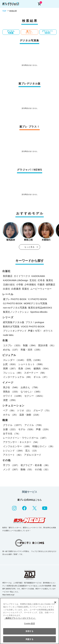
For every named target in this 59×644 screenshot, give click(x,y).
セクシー (34, 396)
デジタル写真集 (11, 32)
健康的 (42, 368)
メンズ (11, 469)
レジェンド (14, 451)
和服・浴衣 (31, 350)
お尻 (10, 364)
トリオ (25, 410)
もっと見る (30, 247)
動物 (27, 469)
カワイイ (13, 396)
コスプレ (12, 345)
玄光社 (33, 280)
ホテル (11, 415)
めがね (11, 350)
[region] (29, 621)
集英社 (50, 280)
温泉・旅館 (30, 415)
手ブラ (11, 465)
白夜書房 (16, 289)
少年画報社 (30, 285)
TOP (4, 11)
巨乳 (34, 360)
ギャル (41, 377)
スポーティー (35, 373)
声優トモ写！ (35, 331)
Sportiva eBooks (39, 312)
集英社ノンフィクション (16, 312)
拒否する (29, 631)
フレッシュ (13, 373)
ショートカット (31, 364)
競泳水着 (47, 345)
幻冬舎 (41, 280)
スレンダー (14, 360)
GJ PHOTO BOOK (13, 303)
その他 (42, 469)
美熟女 (11, 392)
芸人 (32, 451)
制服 (30, 345)
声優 (43, 429)
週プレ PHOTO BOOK (15, 299)
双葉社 (26, 289)
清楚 (10, 400)
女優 (10, 429)
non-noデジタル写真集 (15, 308)
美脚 (10, 368)
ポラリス (48, 331)
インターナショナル (18, 377)
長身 (25, 368)
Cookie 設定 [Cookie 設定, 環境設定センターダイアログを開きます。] (29, 624)
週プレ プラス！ (29, 32)
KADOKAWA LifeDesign (16, 280)
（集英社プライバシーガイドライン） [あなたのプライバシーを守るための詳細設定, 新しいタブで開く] (20, 618)
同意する (29, 639)
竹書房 (41, 285)
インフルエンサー (17, 446)
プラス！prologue (35, 322)
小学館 (20, 285)
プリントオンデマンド (15, 331)
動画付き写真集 (11, 326)
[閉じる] (55, 602)
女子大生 (12, 434)
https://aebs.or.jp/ (8, 595)
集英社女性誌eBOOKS (40, 308)
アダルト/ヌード (33, 455)
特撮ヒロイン (44, 446)
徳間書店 (51, 285)
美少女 (11, 387)
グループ (42, 410)
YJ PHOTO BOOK (37, 299)
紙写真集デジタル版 (14, 322)
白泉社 (7, 289)
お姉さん (30, 387)
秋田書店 (8, 276)
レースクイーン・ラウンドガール (25, 438)
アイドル (34, 425)
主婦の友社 (9, 285)
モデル (26, 429)
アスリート (13, 455)
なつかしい (31, 392)
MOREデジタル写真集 (36, 303)
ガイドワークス (22, 276)
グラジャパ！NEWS (48, 32)
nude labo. (8, 335)
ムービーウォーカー (41, 289)
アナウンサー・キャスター (21, 442)
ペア (9, 410)
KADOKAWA (38, 276)
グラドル (13, 425)
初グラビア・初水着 (35, 465)
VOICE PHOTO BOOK (33, 326)
